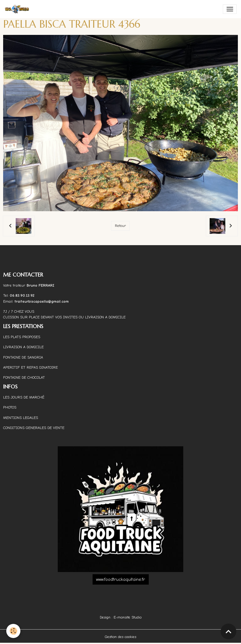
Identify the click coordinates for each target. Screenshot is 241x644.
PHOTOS (10, 407)
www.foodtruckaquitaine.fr (120, 579)
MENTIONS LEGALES (21, 418)
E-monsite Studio (128, 617)
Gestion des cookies (120, 637)
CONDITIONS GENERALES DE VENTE (34, 428)
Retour (120, 226)
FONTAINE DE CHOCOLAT (24, 377)
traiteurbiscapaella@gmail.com (42, 301)
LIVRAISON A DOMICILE (23, 347)
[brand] (18, 9)
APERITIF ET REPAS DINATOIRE (30, 367)
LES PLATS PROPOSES (22, 337)
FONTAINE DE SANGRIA (23, 357)
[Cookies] (13, 631)
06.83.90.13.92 (22, 295)
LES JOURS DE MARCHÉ (24, 397)
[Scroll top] (228, 631)
